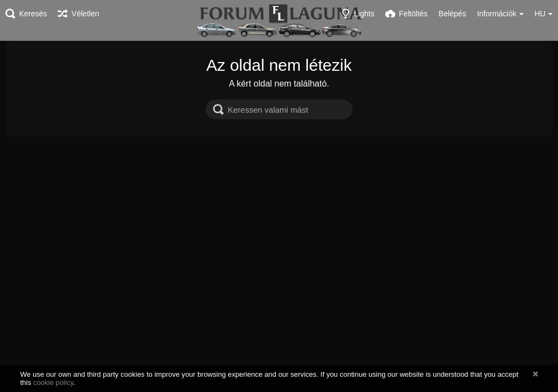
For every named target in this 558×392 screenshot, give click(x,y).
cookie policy (53, 382)
